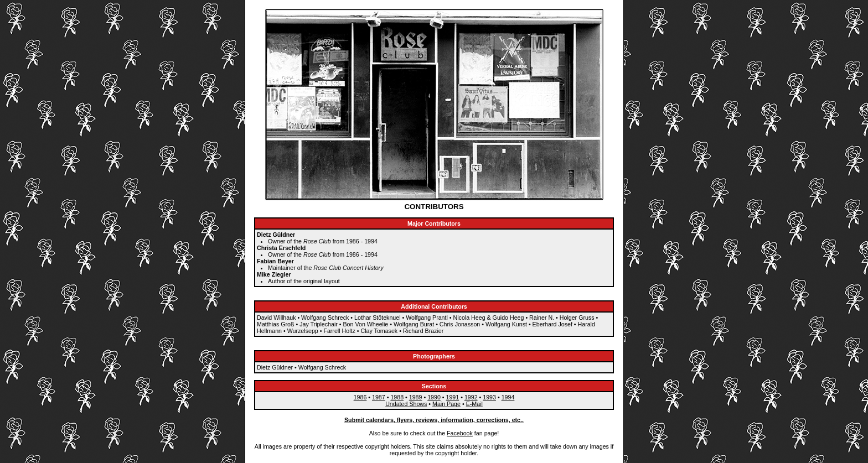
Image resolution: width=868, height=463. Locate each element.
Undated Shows (406, 404)
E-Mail (474, 404)
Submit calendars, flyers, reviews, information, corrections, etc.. (434, 420)
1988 (397, 397)
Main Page (446, 404)
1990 (434, 397)
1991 (453, 397)
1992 (471, 397)
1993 (489, 397)
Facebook (460, 433)
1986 (360, 397)
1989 (416, 397)
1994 (508, 397)
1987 (379, 397)
